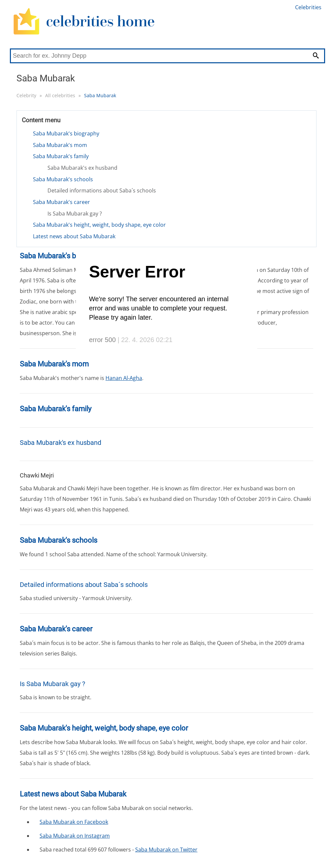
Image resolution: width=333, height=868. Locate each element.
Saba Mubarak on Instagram (75, 836)
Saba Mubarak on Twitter (166, 850)
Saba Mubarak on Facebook (74, 822)
